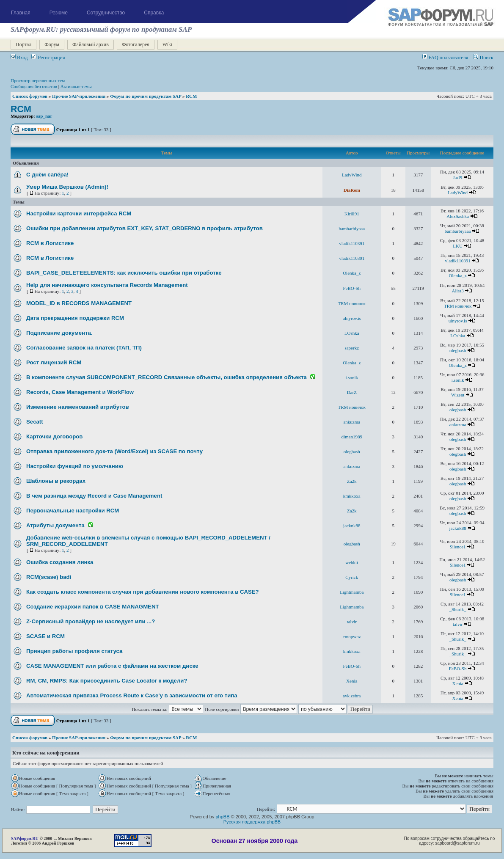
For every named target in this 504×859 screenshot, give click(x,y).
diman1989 (352, 437)
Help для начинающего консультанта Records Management (107, 285)
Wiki (168, 44)
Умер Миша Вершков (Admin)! (67, 187)
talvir (352, 622)
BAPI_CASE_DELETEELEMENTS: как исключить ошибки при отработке (124, 273)
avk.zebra (352, 696)
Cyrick (352, 577)
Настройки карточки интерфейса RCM (79, 213)
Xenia (352, 681)
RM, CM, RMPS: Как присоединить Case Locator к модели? (107, 681)
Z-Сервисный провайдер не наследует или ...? (91, 621)
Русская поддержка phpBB (252, 822)
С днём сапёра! (47, 175)
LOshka (352, 333)
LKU (458, 246)
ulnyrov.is (352, 318)
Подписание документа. (59, 333)
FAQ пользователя (445, 58)
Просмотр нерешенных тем (38, 80)
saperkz (352, 348)
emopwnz (352, 636)
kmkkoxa (352, 496)
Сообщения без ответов (34, 86)
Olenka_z (352, 273)
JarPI (458, 177)
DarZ (352, 392)
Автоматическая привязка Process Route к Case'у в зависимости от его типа (132, 695)
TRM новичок (352, 303)
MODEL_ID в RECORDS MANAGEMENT (79, 303)
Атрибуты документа (55, 525)
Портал (23, 44)
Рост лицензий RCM (54, 362)
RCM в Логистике (50, 243)
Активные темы (76, 86)
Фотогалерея (136, 44)
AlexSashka (458, 216)
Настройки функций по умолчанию (75, 466)
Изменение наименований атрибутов (78, 407)
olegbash (458, 350)
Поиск (483, 58)
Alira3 (458, 291)
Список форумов (30, 96)
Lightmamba (352, 592)
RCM (191, 96)
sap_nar (44, 116)
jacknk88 (352, 526)
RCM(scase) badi (49, 577)
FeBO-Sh (352, 288)
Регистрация (48, 58)
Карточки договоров (54, 436)
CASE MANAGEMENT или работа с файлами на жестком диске (112, 666)
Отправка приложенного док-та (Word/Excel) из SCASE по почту (114, 451)
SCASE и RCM (45, 636)
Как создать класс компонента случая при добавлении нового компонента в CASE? (143, 592)
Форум (52, 44)
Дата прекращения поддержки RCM (75, 318)
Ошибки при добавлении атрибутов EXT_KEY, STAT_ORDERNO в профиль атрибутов (145, 228)
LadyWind (352, 175)
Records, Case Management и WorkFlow (80, 392)
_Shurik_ (457, 609)
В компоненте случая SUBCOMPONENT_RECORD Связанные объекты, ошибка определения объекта (167, 377)
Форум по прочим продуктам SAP (146, 96)
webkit (352, 562)
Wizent (458, 395)
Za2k (352, 481)
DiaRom (352, 190)
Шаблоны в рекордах (56, 481)
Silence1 (458, 547)
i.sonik (352, 377)
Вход (19, 58)
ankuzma (352, 422)
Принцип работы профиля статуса (74, 651)
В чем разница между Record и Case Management (94, 496)
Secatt (35, 422)
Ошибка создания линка (60, 562)
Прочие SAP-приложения (79, 96)
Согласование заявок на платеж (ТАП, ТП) (84, 348)
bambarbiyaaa (352, 229)
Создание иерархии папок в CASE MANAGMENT (93, 607)
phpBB (222, 817)
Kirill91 (352, 214)
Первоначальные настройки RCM (73, 511)
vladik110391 (352, 243)
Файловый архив (91, 44)
